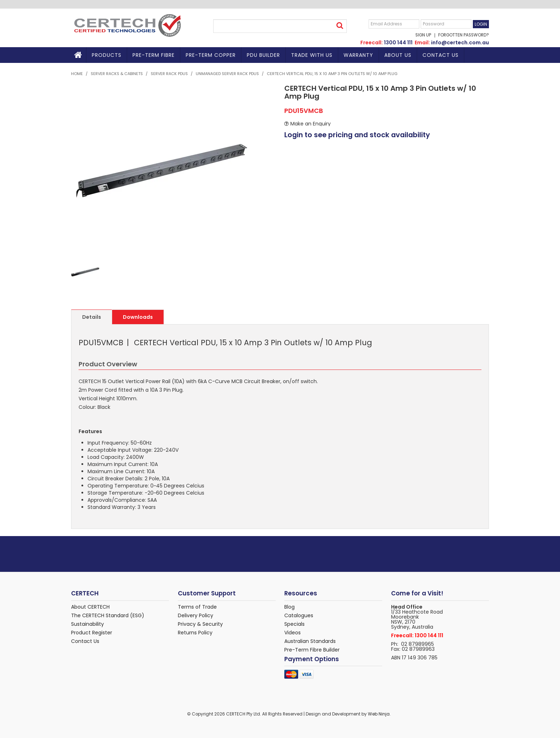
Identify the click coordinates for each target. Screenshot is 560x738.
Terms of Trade (197, 607)
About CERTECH (90, 607)
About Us (398, 55)
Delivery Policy (196, 615)
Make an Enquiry (311, 124)
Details (92, 317)
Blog (289, 607)
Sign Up (423, 35)
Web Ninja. (379, 714)
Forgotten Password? (464, 35)
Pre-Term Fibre (154, 55)
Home (79, 55)
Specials (294, 624)
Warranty (358, 55)
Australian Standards (310, 641)
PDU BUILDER (263, 55)
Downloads (138, 317)
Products (107, 55)
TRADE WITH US (312, 55)
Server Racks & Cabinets (117, 74)
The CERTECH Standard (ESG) (108, 615)
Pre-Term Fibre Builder (312, 650)
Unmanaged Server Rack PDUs (227, 74)
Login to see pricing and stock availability (357, 135)
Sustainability (87, 624)
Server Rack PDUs (169, 74)
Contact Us (441, 55)
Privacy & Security (200, 624)
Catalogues (299, 615)
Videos (292, 633)
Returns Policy (195, 633)
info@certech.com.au (460, 43)
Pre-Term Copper (211, 55)
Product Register (92, 633)
